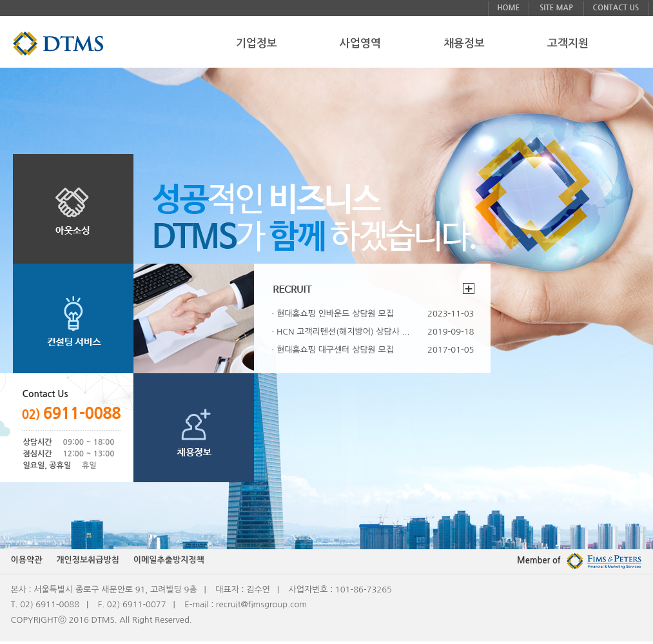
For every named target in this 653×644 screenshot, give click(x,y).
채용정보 (464, 44)
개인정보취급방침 (88, 560)
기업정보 (257, 44)
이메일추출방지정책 (169, 560)
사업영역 (360, 44)
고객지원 (568, 44)
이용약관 (27, 560)
